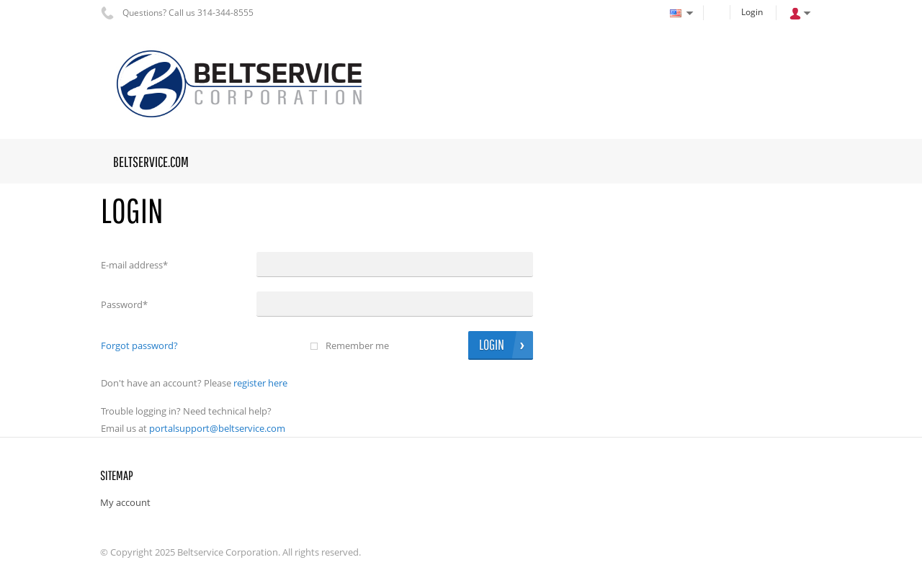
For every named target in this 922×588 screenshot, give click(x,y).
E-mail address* (134, 265)
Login (752, 12)
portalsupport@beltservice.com (217, 428)
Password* (124, 304)
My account (125, 502)
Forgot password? (139, 345)
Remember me (357, 345)
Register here (260, 383)
